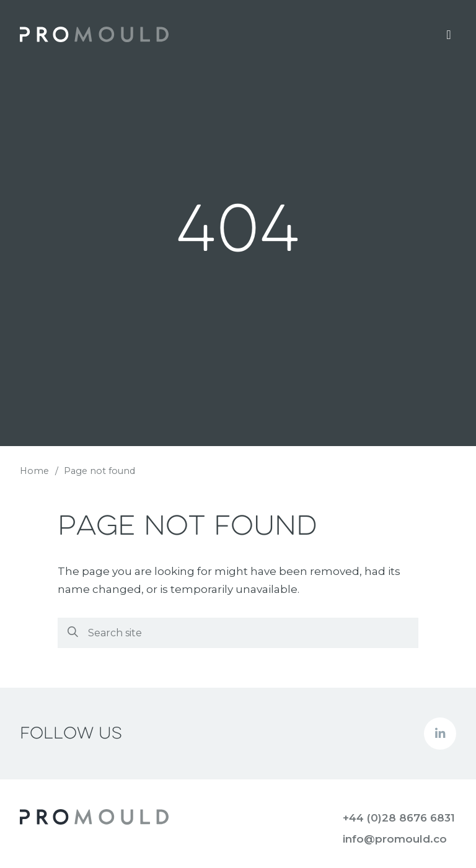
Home (34, 471)
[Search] (238, 633)
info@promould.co (395, 839)
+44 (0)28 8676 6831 (399, 818)
